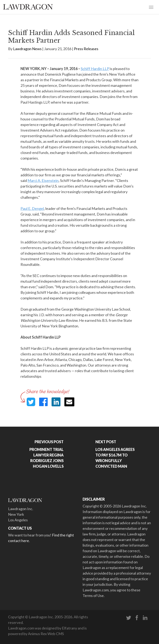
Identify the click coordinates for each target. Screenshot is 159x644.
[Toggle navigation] (151, 7)
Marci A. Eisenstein (43, 180)
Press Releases (86, 49)
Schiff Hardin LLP (95, 69)
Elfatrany (69, 628)
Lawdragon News (27, 49)
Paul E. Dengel (32, 208)
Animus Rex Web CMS (46, 634)
